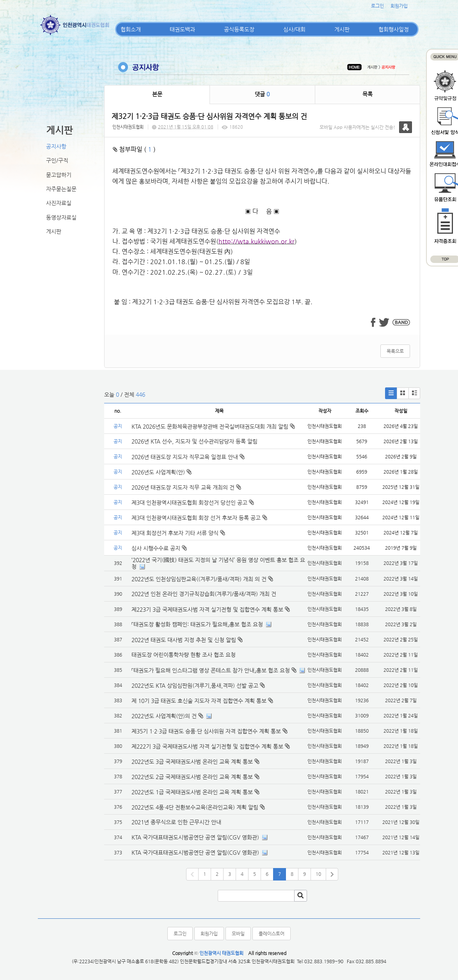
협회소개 (131, 29)
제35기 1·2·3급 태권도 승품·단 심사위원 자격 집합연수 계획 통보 (206, 731)
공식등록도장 (239, 29)
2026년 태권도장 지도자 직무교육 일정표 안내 (188, 457)
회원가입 (399, 6)
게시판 (342, 29)
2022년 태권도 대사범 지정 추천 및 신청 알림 (184, 640)
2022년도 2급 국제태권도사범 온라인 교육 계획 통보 (192, 777)
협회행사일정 (394, 29)
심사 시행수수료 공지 (159, 548)
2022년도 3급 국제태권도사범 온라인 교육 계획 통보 (192, 762)
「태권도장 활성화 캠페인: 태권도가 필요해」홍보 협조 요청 (197, 624)
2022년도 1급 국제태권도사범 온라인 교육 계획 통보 (192, 792)
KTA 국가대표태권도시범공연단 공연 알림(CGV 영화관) (195, 837)
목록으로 (395, 351)
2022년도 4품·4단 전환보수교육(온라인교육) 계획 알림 (195, 807)
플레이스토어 (272, 934)
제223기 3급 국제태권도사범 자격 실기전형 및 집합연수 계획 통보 (207, 609)
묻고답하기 (59, 175)
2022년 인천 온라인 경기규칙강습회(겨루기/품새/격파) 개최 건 (204, 594)
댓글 (262, 94)
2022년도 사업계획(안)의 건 (164, 716)
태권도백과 (182, 29)
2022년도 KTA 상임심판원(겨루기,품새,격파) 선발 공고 (195, 685)
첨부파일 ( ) (134, 149)
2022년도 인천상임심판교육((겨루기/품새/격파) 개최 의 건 (199, 579)
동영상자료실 (61, 217)
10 (318, 874)
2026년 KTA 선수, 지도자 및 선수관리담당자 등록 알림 (194, 441)
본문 (157, 94)
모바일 (238, 934)
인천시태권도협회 (128, 127)
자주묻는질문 (61, 189)
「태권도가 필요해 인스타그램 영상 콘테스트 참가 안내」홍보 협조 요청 (211, 670)
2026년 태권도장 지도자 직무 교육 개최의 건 (186, 487)
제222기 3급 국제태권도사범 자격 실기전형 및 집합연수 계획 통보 (207, 746)
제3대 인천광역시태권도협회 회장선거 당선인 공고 (193, 502)
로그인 (377, 6)
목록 (367, 94)
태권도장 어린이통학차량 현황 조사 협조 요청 (184, 655)
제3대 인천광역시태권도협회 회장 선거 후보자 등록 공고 (199, 518)
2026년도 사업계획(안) (162, 472)
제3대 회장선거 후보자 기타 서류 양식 (178, 533)
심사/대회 (294, 29)
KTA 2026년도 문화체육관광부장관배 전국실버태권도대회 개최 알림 (213, 426)
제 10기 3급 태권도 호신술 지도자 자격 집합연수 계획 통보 (199, 701)
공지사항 (56, 146)
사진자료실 (59, 203)
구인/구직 (57, 160)
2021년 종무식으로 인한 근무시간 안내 (176, 822)
